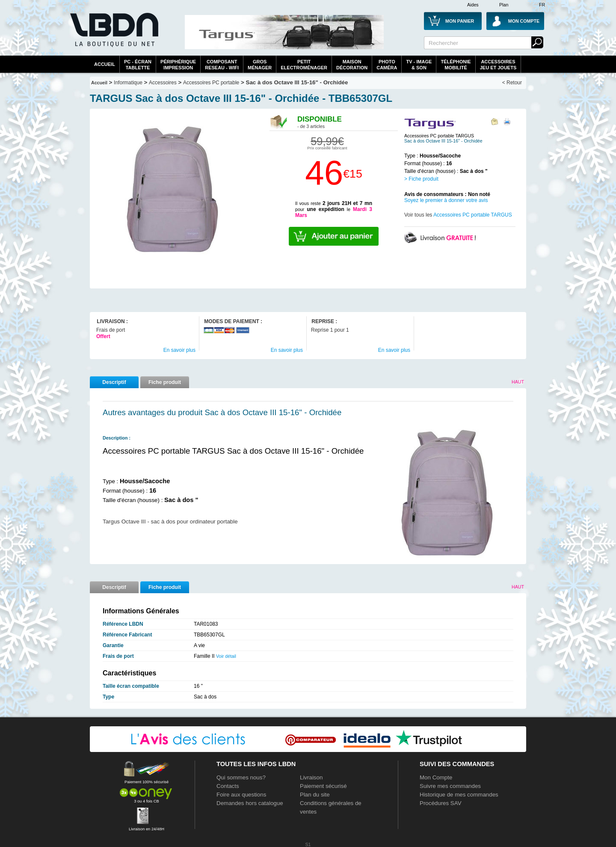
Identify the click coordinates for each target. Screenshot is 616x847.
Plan (504, 5)
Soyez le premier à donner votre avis (446, 200)
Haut (518, 382)
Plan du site (315, 795)
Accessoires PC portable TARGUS (473, 215)
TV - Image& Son (419, 65)
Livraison (311, 777)
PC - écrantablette (138, 65)
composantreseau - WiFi (222, 65)
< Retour (512, 83)
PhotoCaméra (387, 65)
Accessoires (163, 83)
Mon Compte (436, 777)
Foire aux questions (241, 795)
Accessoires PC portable (211, 83)
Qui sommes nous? (241, 777)
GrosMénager (260, 65)
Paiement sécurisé (323, 786)
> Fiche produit (421, 179)
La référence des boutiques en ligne (113, 35)
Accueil (105, 64)
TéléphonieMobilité (456, 65)
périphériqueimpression (178, 65)
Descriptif (114, 382)
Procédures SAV (441, 803)
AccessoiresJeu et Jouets (498, 65)
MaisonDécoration (352, 65)
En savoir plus (179, 350)
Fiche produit (165, 382)
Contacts (228, 786)
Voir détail (226, 656)
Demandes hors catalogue (250, 803)
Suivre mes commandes (450, 786)
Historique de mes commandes (459, 795)
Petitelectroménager (304, 65)
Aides (473, 5)
